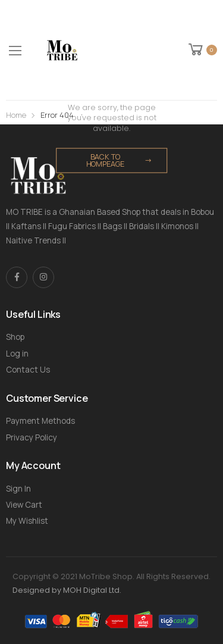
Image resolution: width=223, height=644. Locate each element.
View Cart (24, 505)
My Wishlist (27, 521)
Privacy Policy (32, 437)
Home (16, 115)
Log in (17, 354)
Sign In (18, 489)
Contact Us (28, 370)
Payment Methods (40, 421)
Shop (15, 337)
